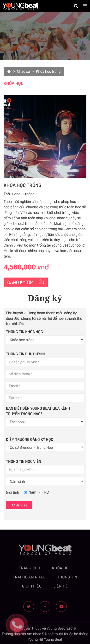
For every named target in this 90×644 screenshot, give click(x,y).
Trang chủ (30, 570)
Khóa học (62, 570)
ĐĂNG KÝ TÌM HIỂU (26, 282)
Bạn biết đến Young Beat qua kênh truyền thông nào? (38, 411)
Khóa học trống (47, 71)
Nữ (44, 492)
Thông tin (67, 579)
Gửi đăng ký (19, 505)
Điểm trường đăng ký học (30, 439)
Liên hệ (61, 588)
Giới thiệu (32, 588)
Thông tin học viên (24, 461)
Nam (30, 492)
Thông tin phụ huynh (26, 354)
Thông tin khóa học (24, 331)
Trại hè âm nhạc (29, 579)
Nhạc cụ (22, 71)
